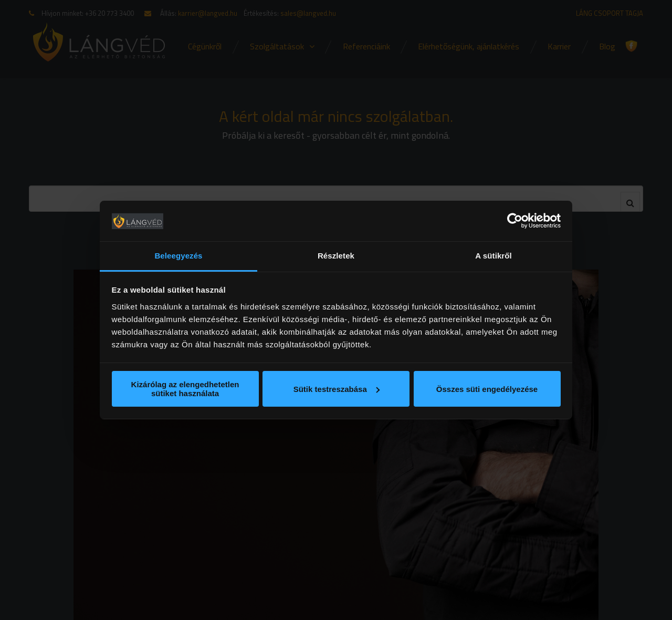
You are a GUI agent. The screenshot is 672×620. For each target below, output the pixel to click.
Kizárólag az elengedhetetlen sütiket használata (185, 389)
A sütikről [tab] (493, 256)
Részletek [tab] (336, 256)
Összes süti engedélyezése (487, 389)
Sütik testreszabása (337, 389)
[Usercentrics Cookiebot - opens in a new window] (515, 221)
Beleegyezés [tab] (178, 256)
